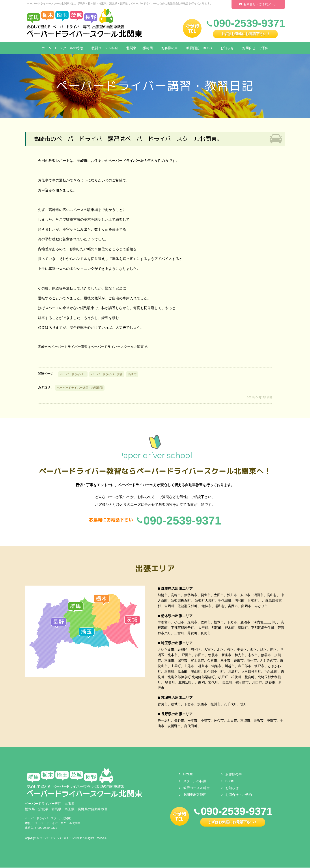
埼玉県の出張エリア (177, 643)
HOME (188, 775)
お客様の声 (169, 48)
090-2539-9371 (47, 828)
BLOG (230, 781)
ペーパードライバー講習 (107, 374)
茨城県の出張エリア (177, 698)
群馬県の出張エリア (177, 589)
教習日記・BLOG (199, 48)
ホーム (46, 48)
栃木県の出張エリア (177, 616)
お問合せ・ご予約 (255, 48)
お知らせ (227, 48)
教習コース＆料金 (105, 48)
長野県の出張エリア (177, 714)
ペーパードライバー (73, 374)
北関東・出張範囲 (140, 48)
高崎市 (132, 374)
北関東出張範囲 (195, 795)
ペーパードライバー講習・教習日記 (80, 388)
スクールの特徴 (71, 48)
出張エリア (155, 568)
